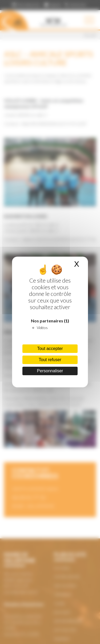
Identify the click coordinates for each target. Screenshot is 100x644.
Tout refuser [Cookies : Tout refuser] (50, 360)
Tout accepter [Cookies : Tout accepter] (50, 349)
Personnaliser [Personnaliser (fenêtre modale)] (50, 371)
